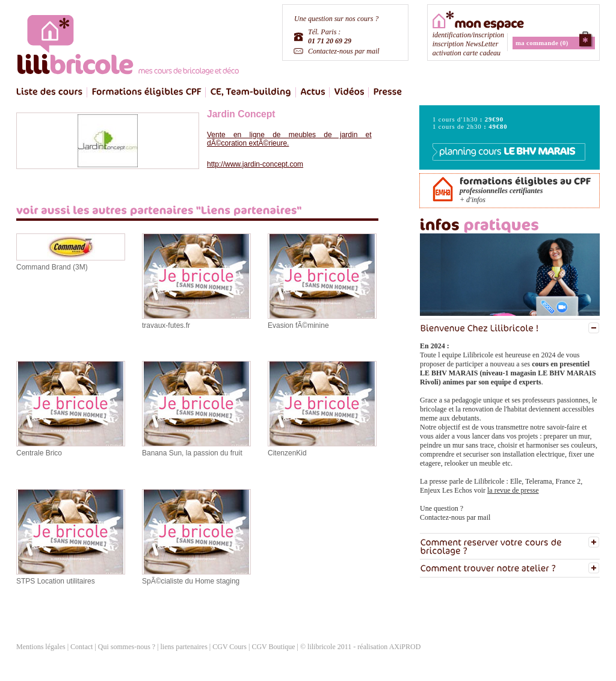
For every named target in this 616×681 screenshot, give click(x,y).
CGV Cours (229, 647)
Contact (82, 647)
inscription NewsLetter (466, 44)
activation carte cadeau (467, 53)
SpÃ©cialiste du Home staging (191, 581)
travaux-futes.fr (166, 325)
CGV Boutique (273, 647)
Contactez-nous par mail (344, 51)
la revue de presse (513, 490)
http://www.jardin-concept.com (255, 164)
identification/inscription (468, 35)
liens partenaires (185, 647)
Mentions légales (41, 647)
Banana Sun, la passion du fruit (192, 453)
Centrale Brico (39, 453)
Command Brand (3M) (52, 267)
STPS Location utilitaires (56, 581)
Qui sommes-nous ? (127, 647)
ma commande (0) (542, 43)
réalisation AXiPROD (389, 647)
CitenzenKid (287, 453)
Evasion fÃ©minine (298, 325)
